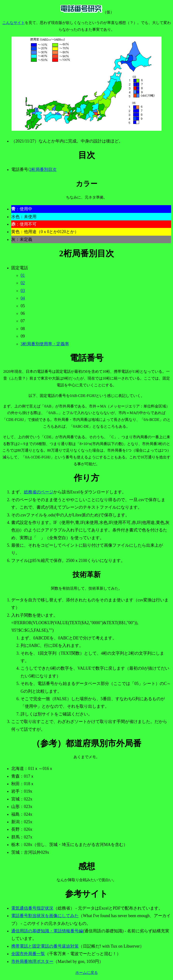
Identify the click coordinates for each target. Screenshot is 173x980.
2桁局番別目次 (43, 169)
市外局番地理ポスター (32, 961)
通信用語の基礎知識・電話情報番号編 (47, 931)
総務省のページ (39, 492)
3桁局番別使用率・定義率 (45, 344)
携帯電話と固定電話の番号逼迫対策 (45, 946)
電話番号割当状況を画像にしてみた (45, 916)
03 (23, 291)
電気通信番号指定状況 (32, 908)
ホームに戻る (87, 973)
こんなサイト (14, 23)
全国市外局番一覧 (28, 954)
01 (23, 275)
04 (23, 298)
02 (23, 283)
